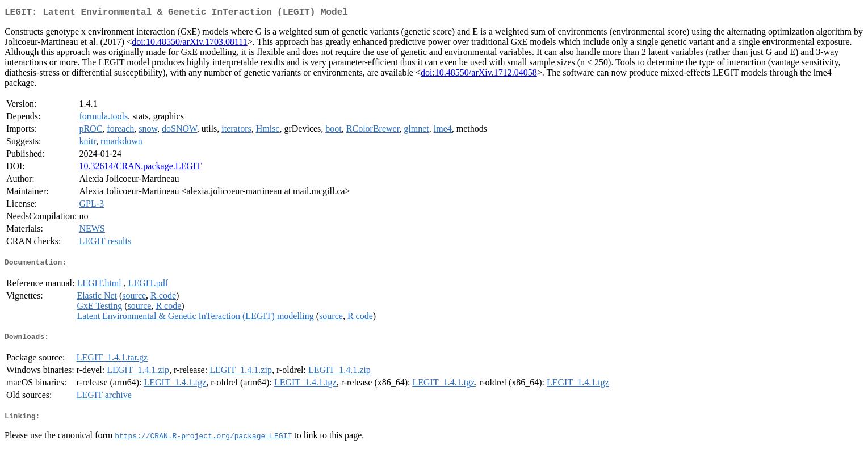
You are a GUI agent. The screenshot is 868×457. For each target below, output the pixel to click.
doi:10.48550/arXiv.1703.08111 (190, 44)
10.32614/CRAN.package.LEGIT (140, 168)
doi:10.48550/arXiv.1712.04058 (479, 75)
